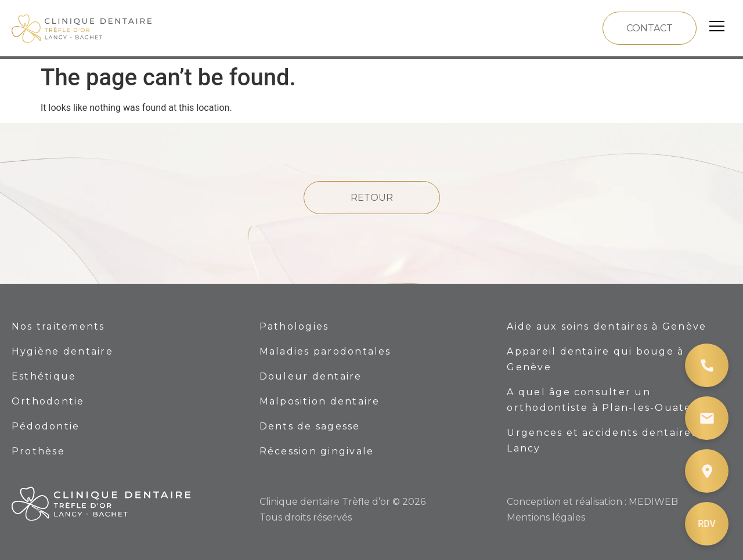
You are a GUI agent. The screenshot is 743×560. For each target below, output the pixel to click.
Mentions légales (546, 517)
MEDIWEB (653, 502)
